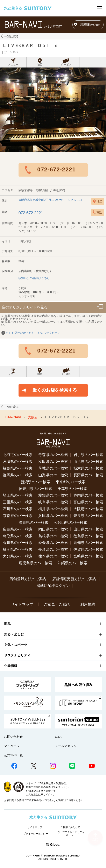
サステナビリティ (17, 655)
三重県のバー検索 (18, 502)
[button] (103, 110)
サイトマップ (22, 604)
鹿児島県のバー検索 (35, 563)
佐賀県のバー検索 (88, 549)
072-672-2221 (56, 169)
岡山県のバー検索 (53, 529)
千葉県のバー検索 (72, 489)
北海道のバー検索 (18, 455)
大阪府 (33, 417)
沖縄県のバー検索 (72, 563)
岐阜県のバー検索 (53, 502)
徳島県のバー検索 (88, 536)
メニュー (13, 65)
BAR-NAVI (14, 417)
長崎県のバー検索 (53, 549)
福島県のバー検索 (18, 468)
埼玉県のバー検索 (18, 495)
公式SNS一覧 (13, 755)
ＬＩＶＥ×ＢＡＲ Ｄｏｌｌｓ (30, 46)
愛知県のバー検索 (53, 495)
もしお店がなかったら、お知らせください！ (35, 333)
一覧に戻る (12, 36)
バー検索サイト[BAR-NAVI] (33, 25)
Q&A (58, 737)
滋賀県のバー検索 (34, 522)
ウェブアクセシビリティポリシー (71, 834)
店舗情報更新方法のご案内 (74, 579)
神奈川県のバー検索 (35, 489)
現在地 (90, 25)
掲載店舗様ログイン (53, 586)
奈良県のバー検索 (88, 516)
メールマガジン (66, 746)
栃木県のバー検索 (88, 468)
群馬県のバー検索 (18, 475)
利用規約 (88, 604)
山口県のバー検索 (88, 529)
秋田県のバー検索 (53, 462)
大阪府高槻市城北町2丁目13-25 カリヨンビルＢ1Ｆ (51, 200)
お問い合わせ (13, 737)
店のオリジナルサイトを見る (25, 307)
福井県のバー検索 (53, 509)
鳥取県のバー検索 (18, 536)
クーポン (66, 65)
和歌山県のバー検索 (71, 522)
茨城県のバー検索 (53, 468)
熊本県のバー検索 (53, 556)
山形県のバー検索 (88, 462)
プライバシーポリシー (36, 834)
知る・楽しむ (14, 634)
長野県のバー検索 (88, 475)
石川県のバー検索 (18, 509)
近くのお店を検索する (55, 390)
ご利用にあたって (70, 827)
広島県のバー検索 (18, 529)
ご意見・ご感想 (57, 604)
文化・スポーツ (16, 645)
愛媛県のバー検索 (53, 543)
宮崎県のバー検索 (88, 556)
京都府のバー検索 (18, 516)
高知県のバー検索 (88, 543)
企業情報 (11, 666)
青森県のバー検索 (53, 455)
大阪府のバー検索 (88, 509)
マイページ (12, 746)
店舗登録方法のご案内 (28, 579)
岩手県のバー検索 (88, 455)
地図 (40, 65)
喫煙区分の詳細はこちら (34, 278)
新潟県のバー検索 (35, 482)
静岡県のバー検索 (88, 495)
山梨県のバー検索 (53, 475)
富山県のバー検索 (88, 502)
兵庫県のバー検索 (53, 516)
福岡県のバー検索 (18, 549)
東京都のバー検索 (71, 482)
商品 (7, 624)
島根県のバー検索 (53, 536)
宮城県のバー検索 (18, 462)
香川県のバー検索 (18, 543)
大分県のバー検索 (18, 556)
